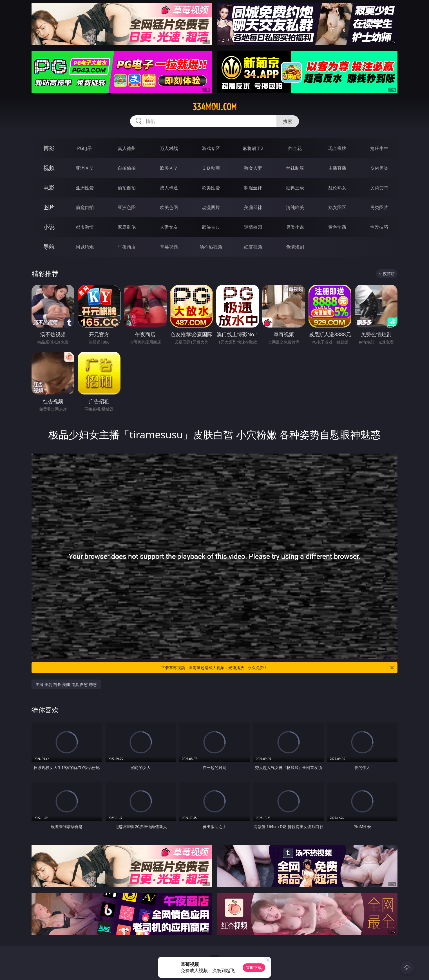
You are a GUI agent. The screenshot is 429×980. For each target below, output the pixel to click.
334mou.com (215, 107)
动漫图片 (211, 207)
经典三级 (295, 188)
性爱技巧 (379, 227)
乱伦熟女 (337, 188)
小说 (49, 227)
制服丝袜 (253, 188)
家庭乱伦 (127, 227)
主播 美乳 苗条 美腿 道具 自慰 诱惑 (66, 684)
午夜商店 (127, 247)
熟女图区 (337, 207)
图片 (49, 207)
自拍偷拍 (127, 168)
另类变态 (379, 188)
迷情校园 (253, 227)
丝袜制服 (295, 168)
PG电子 (85, 148)
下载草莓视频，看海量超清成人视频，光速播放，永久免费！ (278, 668)
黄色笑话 (337, 227)
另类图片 (379, 207)
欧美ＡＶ (169, 168)
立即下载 (254, 967)
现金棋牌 (337, 148)
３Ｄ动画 (211, 168)
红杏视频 (253, 247)
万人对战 (169, 148)
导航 (49, 247)
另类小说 (295, 227)
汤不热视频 (211, 247)
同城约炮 (85, 247)
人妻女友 (169, 227)
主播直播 (337, 168)
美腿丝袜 (253, 207)
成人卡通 (169, 188)
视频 (49, 168)
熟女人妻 (253, 168)
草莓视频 (169, 247)
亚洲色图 (127, 207)
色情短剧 (295, 247)
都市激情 (85, 227)
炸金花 (295, 148)
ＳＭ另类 (379, 168)
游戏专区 (211, 148)
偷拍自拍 (127, 188)
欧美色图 (169, 207)
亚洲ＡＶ (85, 168)
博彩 (49, 148)
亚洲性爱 (85, 188)
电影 (49, 188)
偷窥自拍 (85, 207)
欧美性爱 (211, 188)
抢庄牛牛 (379, 148)
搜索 (288, 121)
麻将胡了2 (253, 148)
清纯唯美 (295, 207)
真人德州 (127, 148)
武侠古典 (211, 227)
